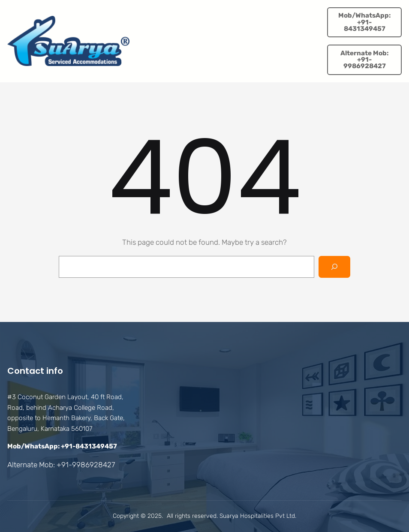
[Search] (334, 267)
